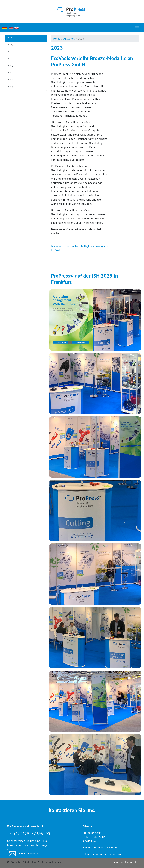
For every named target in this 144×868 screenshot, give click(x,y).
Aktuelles (69, 39)
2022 (10, 45)
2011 (10, 87)
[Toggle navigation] (137, 28)
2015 (10, 73)
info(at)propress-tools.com (107, 854)
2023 (10, 38)
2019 (10, 52)
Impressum (118, 862)
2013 (10, 80)
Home (57, 39)
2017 (10, 66)
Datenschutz (131, 862)
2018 (10, 59)
